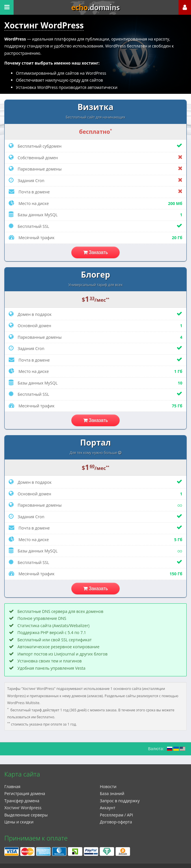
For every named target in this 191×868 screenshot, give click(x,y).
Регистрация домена (25, 793)
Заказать (96, 252)
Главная (12, 786)
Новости (108, 786)
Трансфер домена (22, 801)
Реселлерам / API (117, 815)
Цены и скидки (19, 822)
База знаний (112, 793)
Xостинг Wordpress (23, 808)
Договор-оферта (116, 822)
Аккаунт (108, 808)
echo (96, 8)
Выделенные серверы (26, 815)
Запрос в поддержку (120, 801)
